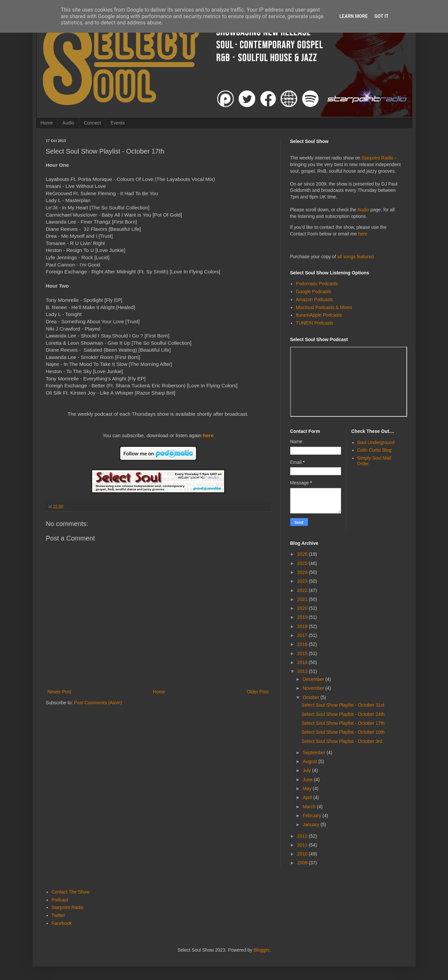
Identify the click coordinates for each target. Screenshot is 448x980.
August (310, 761)
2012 (303, 836)
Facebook (62, 923)
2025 (303, 563)
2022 (303, 590)
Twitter (58, 915)
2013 (303, 671)
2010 (303, 854)
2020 (303, 608)
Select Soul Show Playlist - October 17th (343, 723)
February (313, 816)
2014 (303, 662)
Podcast (60, 900)
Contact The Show (70, 892)
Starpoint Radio (378, 158)
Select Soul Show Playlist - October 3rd (342, 741)
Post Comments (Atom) (98, 703)
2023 (303, 581)
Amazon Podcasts (314, 299)
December (314, 679)
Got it (381, 16)
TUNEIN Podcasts (315, 323)
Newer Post (59, 692)
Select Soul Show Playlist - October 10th (343, 732)
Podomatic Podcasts (317, 284)
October (312, 697)
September (315, 752)
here (208, 435)
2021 (303, 599)
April (308, 797)
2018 (303, 626)
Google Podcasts (313, 292)
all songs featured (356, 257)
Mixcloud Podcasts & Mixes (324, 307)
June (308, 780)
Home (47, 123)
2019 (303, 617)
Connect (92, 123)
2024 (303, 572)
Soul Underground (376, 442)
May (308, 788)
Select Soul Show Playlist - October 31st (343, 705)
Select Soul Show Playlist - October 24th (343, 714)
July (308, 770)
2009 (303, 863)
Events (118, 123)
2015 (303, 653)
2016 (303, 644)
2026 (303, 554)
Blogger (261, 950)
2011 (303, 845)
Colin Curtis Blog (374, 450)
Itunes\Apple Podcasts (319, 315)
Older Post (258, 692)
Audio (68, 123)
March (310, 807)
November (314, 688)
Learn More (354, 16)
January (312, 824)
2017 (303, 635)
